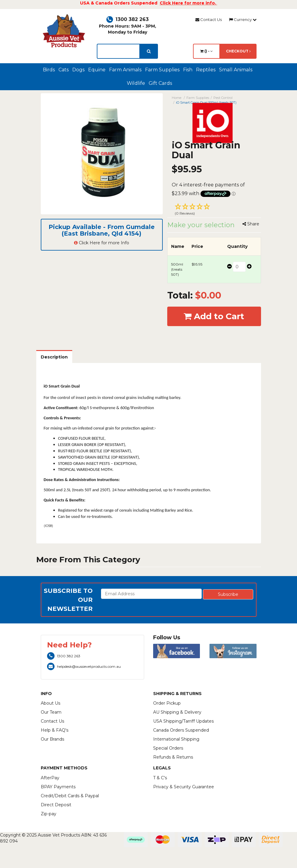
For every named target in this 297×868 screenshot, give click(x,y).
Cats (64, 70)
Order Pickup (167, 703)
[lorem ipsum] (118, 51)
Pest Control (223, 98)
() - (206, 51)
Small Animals (236, 70)
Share (251, 224)
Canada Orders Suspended (181, 730)
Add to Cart (214, 316)
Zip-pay (49, 814)
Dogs (78, 70)
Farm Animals (125, 70)
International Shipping (176, 739)
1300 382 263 (128, 19)
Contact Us (209, 19)
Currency (243, 19)
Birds (49, 70)
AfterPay (50, 778)
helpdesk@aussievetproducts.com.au (84, 666)
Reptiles (206, 70)
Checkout (238, 51)
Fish (188, 70)
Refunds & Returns (173, 757)
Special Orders (168, 748)
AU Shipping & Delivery (177, 712)
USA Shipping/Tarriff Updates (183, 721)
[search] (149, 51)
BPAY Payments (58, 787)
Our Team (51, 712)
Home (177, 98)
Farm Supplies (162, 70)
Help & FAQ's (55, 730)
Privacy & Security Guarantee (184, 787)
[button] (214, 210)
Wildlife (136, 83)
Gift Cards (160, 83)
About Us (50, 703)
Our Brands (52, 739)
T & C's (160, 778)
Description (54, 357)
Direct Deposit (56, 805)
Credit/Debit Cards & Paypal (70, 796)
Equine (97, 70)
